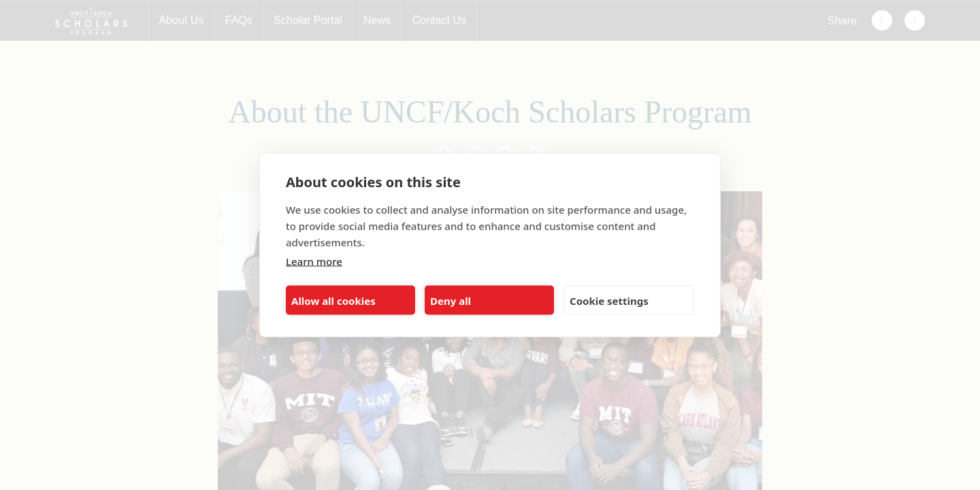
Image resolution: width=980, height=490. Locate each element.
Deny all (451, 300)
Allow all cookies (333, 300)
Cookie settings (609, 300)
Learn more (314, 261)
